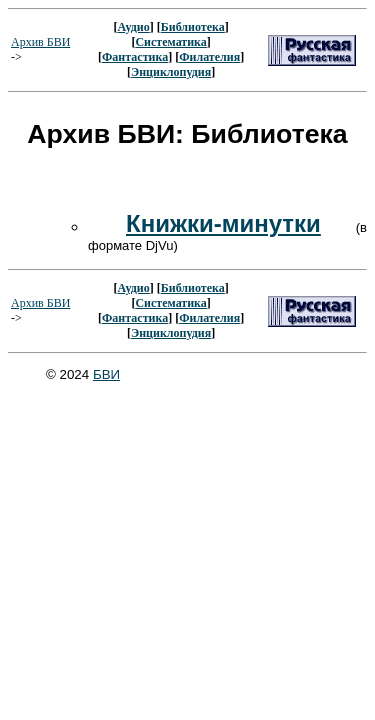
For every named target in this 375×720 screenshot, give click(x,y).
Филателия (209, 57)
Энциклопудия (171, 72)
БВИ (106, 374)
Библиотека (193, 27)
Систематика (170, 42)
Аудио (133, 27)
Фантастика (135, 57)
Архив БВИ (40, 42)
